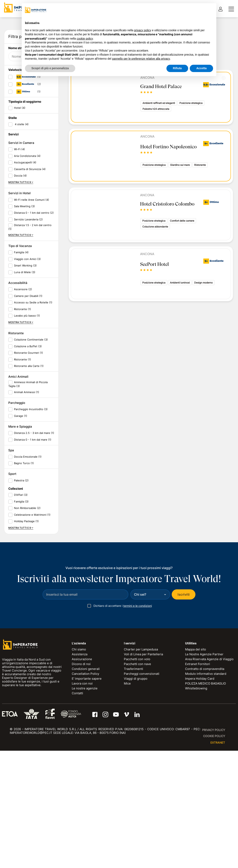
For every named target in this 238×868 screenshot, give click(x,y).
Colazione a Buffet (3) (28, 469)
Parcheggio (17, 525)
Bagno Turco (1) (24, 586)
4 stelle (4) (21, 247)
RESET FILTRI (45, 160)
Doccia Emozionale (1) (28, 579)
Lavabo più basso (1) (27, 438)
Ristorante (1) (23, 431)
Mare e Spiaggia (20, 549)
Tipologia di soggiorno (25, 224)
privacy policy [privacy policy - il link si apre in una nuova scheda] (143, 30)
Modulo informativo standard (206, 796)
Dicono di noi (81, 787)
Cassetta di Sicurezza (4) (30, 291)
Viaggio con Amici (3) (27, 381)
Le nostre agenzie (85, 811)
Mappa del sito (196, 772)
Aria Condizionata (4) (27, 278)
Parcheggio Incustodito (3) (31, 532)
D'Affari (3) (21, 617)
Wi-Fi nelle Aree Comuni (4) (32, 322)
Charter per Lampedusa (141, 772)
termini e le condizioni (138, 728)
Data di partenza (22, 102)
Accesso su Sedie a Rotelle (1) (33, 425)
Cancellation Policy (85, 796)
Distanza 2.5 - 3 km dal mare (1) (34, 555)
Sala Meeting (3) (24, 329)
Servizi (13, 257)
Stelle (13, 240)
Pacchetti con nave (137, 787)
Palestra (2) (21, 603)
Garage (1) (21, 538)
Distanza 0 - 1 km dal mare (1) (33, 562)
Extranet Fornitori (198, 787)
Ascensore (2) (23, 412)
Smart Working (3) (25, 388)
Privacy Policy (214, 852)
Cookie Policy (214, 859)
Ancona (147, 136)
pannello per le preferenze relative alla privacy (141, 59)
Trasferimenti (133, 791)
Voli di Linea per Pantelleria (143, 777)
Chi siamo (79, 772)
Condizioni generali (86, 791)
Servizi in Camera (21, 265)
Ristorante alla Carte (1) (29, 488)
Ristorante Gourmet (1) (28, 475)
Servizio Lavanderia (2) (28, 342)
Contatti (77, 816)
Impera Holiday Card (200, 801)
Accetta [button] (201, 68)
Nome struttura (20, 171)
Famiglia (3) (21, 624)
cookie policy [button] (85, 39)
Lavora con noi (82, 806)
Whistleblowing (196, 811)
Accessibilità (18, 405)
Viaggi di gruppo (136, 801)
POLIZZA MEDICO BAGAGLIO (205, 806)
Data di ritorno (21, 114)
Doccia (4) (20, 298)
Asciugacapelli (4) (25, 285)
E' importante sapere (87, 801)
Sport (12, 596)
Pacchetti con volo (137, 782)
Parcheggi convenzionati (142, 796)
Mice (127, 806)
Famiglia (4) (21, 375)
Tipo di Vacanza (20, 368)
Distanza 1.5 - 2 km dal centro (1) (30, 349)
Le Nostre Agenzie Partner (204, 777)
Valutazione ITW (20, 192)
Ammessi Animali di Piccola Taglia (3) (28, 507)
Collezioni (16, 611)
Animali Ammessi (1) (27, 514)
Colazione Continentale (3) (31, 462)
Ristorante (16, 456)
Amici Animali (18, 499)
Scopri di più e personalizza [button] (50, 68)
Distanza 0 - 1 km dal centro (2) (34, 335)
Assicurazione (82, 782)
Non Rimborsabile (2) (27, 631)
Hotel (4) (20, 230)
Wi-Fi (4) (19, 272)
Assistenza (80, 777)
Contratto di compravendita (205, 791)
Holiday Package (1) (26, 644)
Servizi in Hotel (19, 316)
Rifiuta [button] (177, 68)
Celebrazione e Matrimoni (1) (32, 637)
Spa (11, 573)
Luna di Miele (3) (25, 395)
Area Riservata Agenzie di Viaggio (209, 782)
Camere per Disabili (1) (28, 418)
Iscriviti (184, 717)
